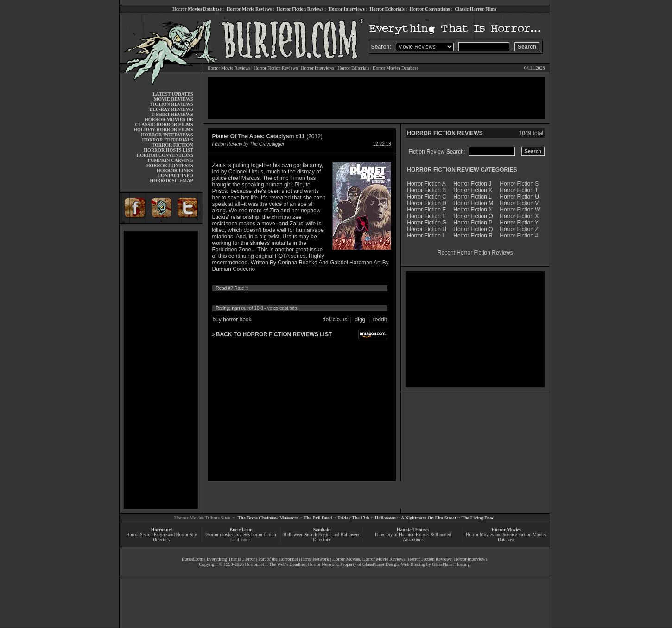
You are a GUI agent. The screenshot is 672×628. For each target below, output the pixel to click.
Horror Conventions (430, 9)
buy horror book (232, 320)
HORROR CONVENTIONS (165, 155)
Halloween (385, 518)
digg (360, 320)
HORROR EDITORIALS (167, 140)
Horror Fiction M (473, 203)
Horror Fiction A (426, 184)
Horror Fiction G (427, 223)
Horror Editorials (387, 9)
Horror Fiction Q (473, 229)
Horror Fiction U (519, 197)
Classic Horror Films (475, 9)
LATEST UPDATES (173, 94)
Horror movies (220, 535)
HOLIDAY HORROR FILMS (163, 130)
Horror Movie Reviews (249, 9)
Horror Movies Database (197, 9)
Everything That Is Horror (231, 559)
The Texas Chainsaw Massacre (268, 518)
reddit (380, 320)
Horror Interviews (346, 9)
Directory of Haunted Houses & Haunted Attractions (413, 537)
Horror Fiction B (426, 190)
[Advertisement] (161, 370)
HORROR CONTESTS (170, 165)
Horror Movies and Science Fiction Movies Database (506, 537)
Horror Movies (506, 529)
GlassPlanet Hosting (451, 564)
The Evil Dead (318, 518)
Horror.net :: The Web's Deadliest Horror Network (291, 564)
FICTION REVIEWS (172, 104)
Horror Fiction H (427, 229)
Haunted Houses (413, 529)
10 (303, 298)
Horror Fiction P (473, 223)
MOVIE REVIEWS (174, 99)
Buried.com (241, 529)
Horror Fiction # (519, 236)
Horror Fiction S (519, 184)
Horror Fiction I (425, 236)
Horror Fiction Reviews (300, 9)
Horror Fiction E (426, 210)
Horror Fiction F (426, 216)
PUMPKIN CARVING (171, 160)
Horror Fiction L (472, 197)
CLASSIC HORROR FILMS (164, 125)
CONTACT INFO (175, 176)
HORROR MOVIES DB (169, 119)
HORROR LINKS (175, 170)
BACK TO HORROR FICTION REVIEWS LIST (274, 334)
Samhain (322, 529)
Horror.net (162, 529)
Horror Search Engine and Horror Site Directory (161, 537)
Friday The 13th (353, 518)
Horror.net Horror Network (304, 559)
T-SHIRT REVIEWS (172, 114)
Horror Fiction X (519, 216)
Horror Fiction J (472, 184)
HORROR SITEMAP (171, 181)
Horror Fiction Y (519, 223)
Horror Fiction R (473, 236)
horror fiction (264, 535)
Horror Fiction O (473, 216)
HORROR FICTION (172, 145)
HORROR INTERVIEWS (167, 135)
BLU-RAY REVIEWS (171, 109)
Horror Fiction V (519, 203)
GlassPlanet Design (380, 564)
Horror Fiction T (519, 190)
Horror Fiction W (520, 210)
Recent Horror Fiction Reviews (475, 253)
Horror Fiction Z (519, 229)
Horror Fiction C (427, 197)
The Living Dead (478, 518)
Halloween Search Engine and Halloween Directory (322, 537)
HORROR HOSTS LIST (168, 150)
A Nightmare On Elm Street (428, 518)
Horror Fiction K (473, 190)
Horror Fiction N (473, 210)
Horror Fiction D (427, 203)
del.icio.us (335, 320)
